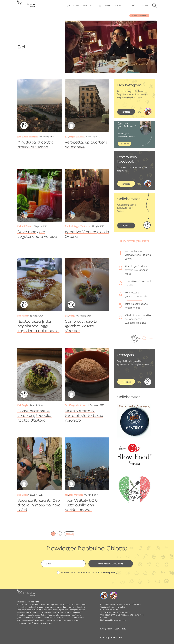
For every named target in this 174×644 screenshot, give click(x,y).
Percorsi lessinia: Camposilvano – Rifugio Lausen (138, 255)
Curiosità (131, 5)
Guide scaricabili (139, 16)
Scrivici (126, 226)
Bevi (85, 5)
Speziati (76, 5)
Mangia (67, 5)
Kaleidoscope (116, 637)
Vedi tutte (126, 382)
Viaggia (108, 5)
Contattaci (143, 5)
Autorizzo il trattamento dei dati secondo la (87, 573)
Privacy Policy (110, 572)
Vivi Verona (119, 5)
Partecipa (126, 112)
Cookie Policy (120, 629)
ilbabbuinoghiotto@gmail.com (113, 620)
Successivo (70, 534)
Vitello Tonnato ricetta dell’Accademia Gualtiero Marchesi (138, 319)
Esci (92, 5)
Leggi (99, 5)
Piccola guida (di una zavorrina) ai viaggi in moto (137, 270)
